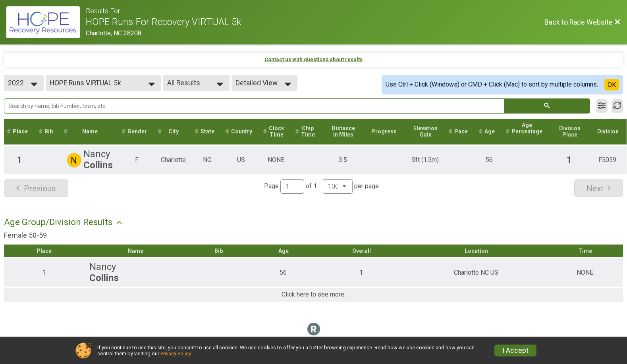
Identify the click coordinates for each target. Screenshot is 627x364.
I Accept (515, 351)
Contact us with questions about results (313, 59)
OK (612, 85)
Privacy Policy (176, 353)
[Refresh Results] (617, 106)
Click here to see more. (313, 295)
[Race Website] (46, 22)
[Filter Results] (602, 106)
